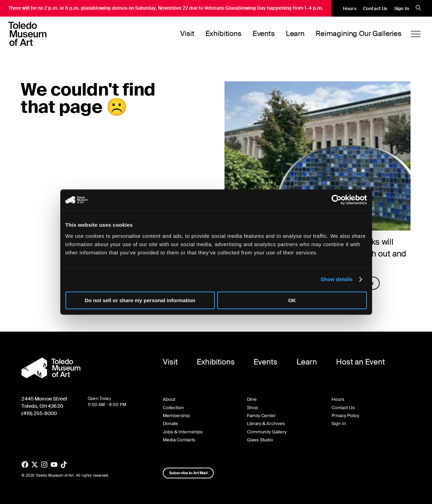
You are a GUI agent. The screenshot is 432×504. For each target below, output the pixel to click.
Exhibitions (223, 34)
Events (264, 34)
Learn (295, 34)
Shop (253, 408)
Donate (170, 424)
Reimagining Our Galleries (359, 34)
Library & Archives (266, 424)
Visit (187, 34)
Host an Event (360, 362)
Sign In (402, 8)
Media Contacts (179, 440)
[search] (418, 8)
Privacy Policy (345, 416)
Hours (350, 8)
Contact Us (375, 8)
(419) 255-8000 (39, 413)
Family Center (261, 416)
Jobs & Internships (183, 432)
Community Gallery (267, 432)
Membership (176, 416)
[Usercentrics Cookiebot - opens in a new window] (337, 200)
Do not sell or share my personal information (140, 300)
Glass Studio (260, 440)
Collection (173, 408)
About (169, 399)
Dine (252, 399)
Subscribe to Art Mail (188, 473)
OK (292, 300)
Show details (337, 279)
